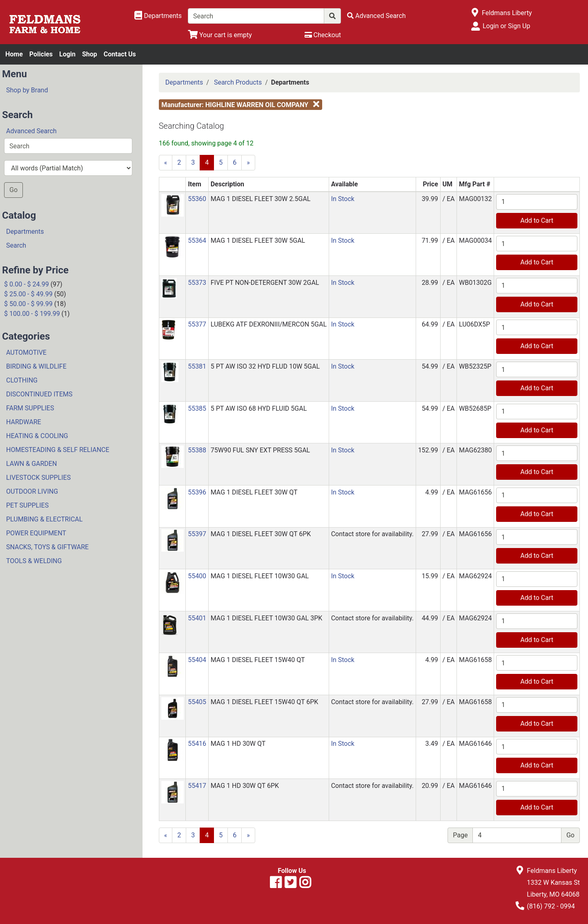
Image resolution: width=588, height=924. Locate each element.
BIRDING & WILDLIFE (36, 366)
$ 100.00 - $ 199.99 (32, 314)
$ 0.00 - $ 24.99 (27, 284)
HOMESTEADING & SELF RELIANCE (58, 450)
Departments (25, 232)
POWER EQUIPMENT (36, 533)
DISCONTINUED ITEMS (39, 394)
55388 (197, 450)
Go (13, 190)
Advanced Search (31, 131)
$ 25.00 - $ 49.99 (28, 294)
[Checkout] (323, 35)
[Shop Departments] (158, 16)
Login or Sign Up (506, 26)
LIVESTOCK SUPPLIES (38, 478)
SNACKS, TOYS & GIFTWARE (47, 547)
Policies (41, 54)
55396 (197, 492)
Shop (90, 54)
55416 (197, 744)
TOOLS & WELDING (34, 561)
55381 (197, 366)
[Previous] (166, 163)
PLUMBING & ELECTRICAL (44, 519)
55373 (197, 283)
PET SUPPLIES (27, 505)
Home (14, 54)
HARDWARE (24, 422)
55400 (197, 576)
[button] (173, 205)
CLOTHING (22, 380)
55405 (197, 702)
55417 (197, 786)
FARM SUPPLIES (30, 408)
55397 (197, 534)
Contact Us (120, 54)
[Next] (248, 163)
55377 (197, 324)
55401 (197, 618)
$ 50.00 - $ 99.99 (28, 304)
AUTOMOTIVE (26, 352)
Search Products (238, 82)
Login (67, 54)
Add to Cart (537, 220)
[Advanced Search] (376, 16)
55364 (197, 241)
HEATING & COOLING (37, 436)
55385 (197, 408)
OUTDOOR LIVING (32, 491)
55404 (197, 660)
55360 (197, 199)
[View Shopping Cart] (220, 35)
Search (16, 245)
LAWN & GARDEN (31, 464)
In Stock (343, 199)
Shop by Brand (27, 90)
